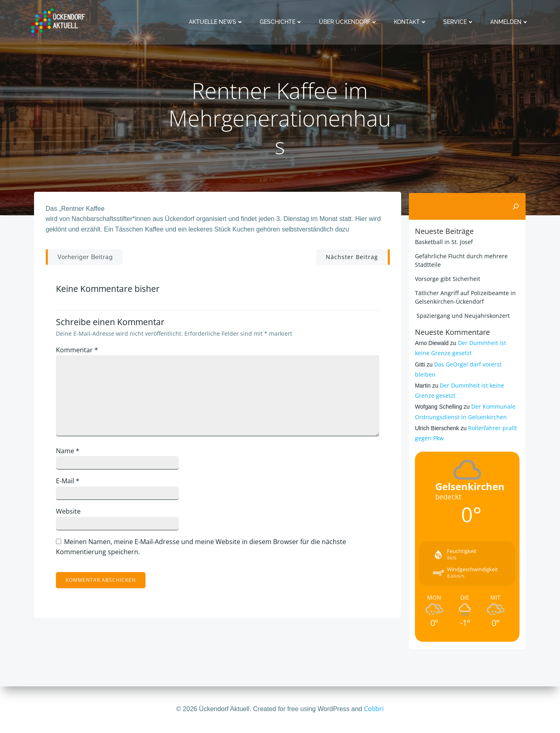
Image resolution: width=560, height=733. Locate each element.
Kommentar (79, 352)
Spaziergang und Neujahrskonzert (462, 315)
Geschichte (282, 22)
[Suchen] (517, 206)
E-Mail (70, 483)
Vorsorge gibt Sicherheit (447, 278)
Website (70, 514)
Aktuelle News (217, 22)
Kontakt (411, 22)
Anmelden (510, 22)
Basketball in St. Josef (443, 241)
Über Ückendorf (349, 22)
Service (460, 22)
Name (70, 453)
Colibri (374, 709)
